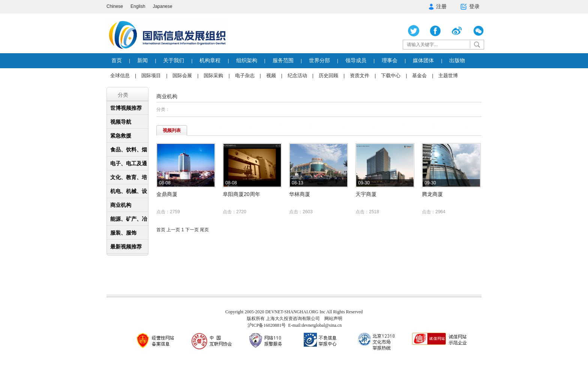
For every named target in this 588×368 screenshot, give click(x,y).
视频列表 (172, 130)
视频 (271, 76)
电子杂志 (245, 76)
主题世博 (448, 76)
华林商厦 (300, 194)
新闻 (142, 61)
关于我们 (174, 61)
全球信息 (120, 76)
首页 (117, 61)
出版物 (457, 61)
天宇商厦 (366, 194)
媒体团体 (423, 61)
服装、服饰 (123, 233)
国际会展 (182, 76)
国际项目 (151, 76)
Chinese (115, 6)
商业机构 (121, 205)
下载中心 (391, 76)
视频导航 (121, 122)
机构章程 (210, 61)
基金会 (419, 76)
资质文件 (360, 76)
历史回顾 (328, 76)
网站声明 (333, 319)
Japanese (162, 6)
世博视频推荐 (126, 108)
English (138, 6)
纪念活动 (297, 76)
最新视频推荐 (126, 247)
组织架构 (247, 61)
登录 (470, 7)
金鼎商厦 (167, 194)
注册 (437, 7)
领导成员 (356, 61)
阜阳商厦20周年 (241, 194)
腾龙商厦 (432, 194)
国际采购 (213, 76)
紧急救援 (121, 136)
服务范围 (283, 61)
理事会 (390, 61)
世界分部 (319, 61)
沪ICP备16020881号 (267, 325)
